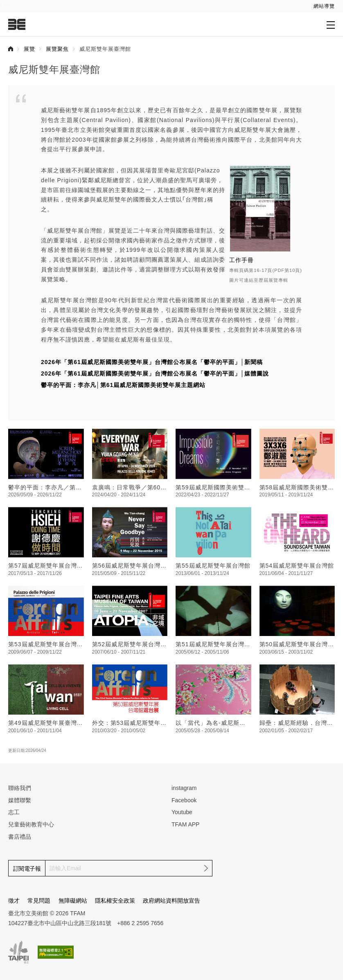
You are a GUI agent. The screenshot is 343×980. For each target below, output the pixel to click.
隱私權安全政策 (115, 901)
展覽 (29, 49)
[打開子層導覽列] (331, 25)
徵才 (14, 901)
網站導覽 (324, 6)
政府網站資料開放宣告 (171, 901)
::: (5, 5)
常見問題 (39, 901)
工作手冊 (241, 260)
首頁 (11, 49)
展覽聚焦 (57, 49)
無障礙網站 (73, 901)
